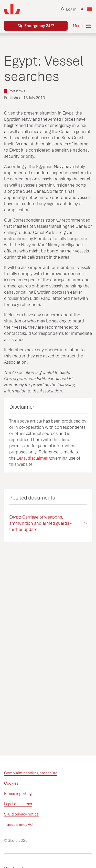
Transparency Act (19, 825)
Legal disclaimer (32, 458)
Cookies (11, 783)
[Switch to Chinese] (89, 9)
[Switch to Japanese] (82, 9)
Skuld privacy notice (21, 814)
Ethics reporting (18, 794)
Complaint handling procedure (31, 773)
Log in (68, 9)
